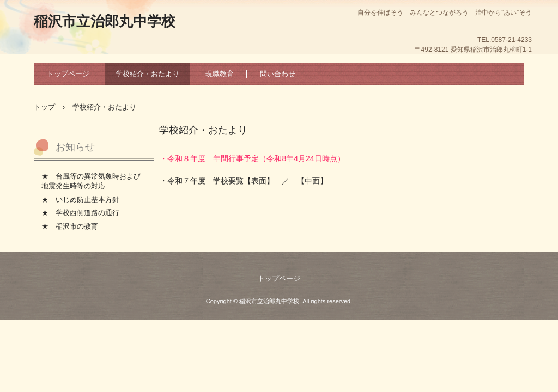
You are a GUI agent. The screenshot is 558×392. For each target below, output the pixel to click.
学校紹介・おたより (147, 74)
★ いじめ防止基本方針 (80, 200)
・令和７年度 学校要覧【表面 (213, 181)
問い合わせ (278, 74)
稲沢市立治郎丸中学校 (105, 21)
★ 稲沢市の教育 (70, 226)
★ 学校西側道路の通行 (80, 213)
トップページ (68, 74)
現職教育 (220, 74)
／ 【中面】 (305, 181)
